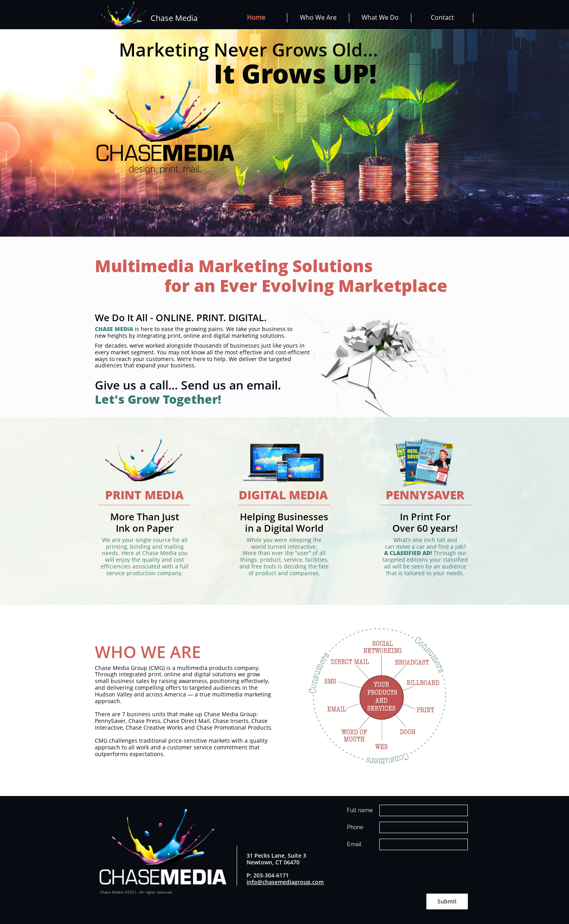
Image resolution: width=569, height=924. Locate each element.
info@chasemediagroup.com (285, 882)
